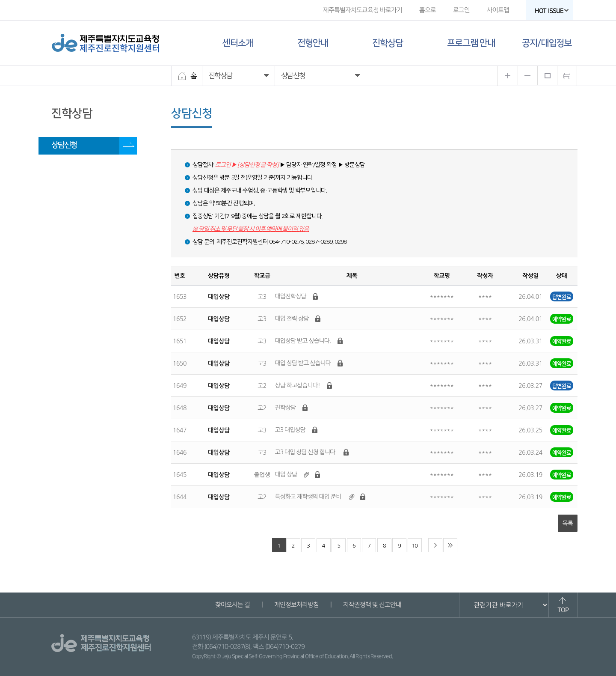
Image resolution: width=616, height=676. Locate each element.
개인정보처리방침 (296, 605)
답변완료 (562, 296)
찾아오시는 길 (232, 605)
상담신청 (64, 145)
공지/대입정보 (547, 43)
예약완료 (562, 319)
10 (415, 546)
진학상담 (388, 43)
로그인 (461, 10)
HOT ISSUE (552, 11)
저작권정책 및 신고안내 (372, 605)
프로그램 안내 (471, 43)
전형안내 (313, 43)
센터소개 (238, 43)
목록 (568, 523)
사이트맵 (498, 10)
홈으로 (428, 10)
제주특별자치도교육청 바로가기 (363, 10)
